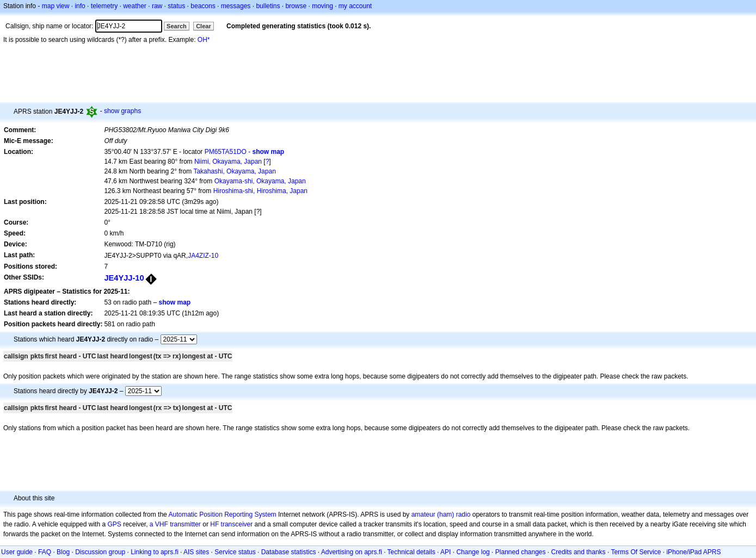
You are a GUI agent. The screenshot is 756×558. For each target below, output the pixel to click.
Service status (235, 552)
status (176, 6)
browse (296, 6)
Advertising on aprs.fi (352, 552)
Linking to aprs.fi (154, 552)
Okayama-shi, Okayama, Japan (260, 181)
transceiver (237, 524)
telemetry (104, 6)
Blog (63, 552)
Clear (204, 26)
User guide (17, 552)
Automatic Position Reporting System (222, 514)
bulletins (268, 6)
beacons (203, 6)
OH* (204, 40)
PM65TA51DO (226, 152)
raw (157, 6)
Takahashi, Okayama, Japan (234, 171)
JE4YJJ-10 (124, 278)
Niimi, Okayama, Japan (228, 162)
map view (56, 6)
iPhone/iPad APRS (693, 552)
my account (355, 6)
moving (322, 6)
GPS (114, 524)
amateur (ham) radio (441, 514)
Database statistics (289, 552)
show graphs (122, 111)
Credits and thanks (579, 552)
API (445, 552)
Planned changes (521, 552)
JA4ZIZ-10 (203, 256)
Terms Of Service (636, 552)
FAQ (45, 552)
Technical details (411, 552)
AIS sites (196, 552)
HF (214, 524)
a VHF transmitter (175, 524)
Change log (473, 552)
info (80, 6)
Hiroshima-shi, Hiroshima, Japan (260, 191)
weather (135, 6)
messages (236, 6)
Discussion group (100, 552)
